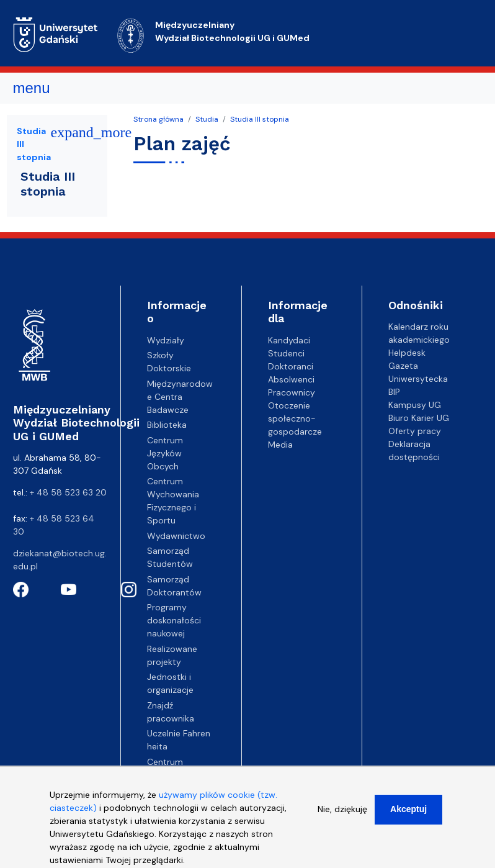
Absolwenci (291, 379)
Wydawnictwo (176, 536)
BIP (394, 392)
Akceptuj (408, 816)
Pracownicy (292, 392)
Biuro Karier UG (419, 418)
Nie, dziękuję (342, 816)
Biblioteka (167, 425)
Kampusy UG (415, 405)
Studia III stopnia (260, 119)
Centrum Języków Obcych (165, 453)
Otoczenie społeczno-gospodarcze (295, 418)
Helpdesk (407, 353)
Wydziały (166, 340)
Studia (207, 119)
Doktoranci (291, 366)
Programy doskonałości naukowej (174, 620)
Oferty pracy (415, 431)
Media (280, 445)
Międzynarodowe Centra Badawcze (180, 397)
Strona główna (158, 119)
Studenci (286, 353)
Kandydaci (289, 340)
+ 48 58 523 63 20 (68, 492)
